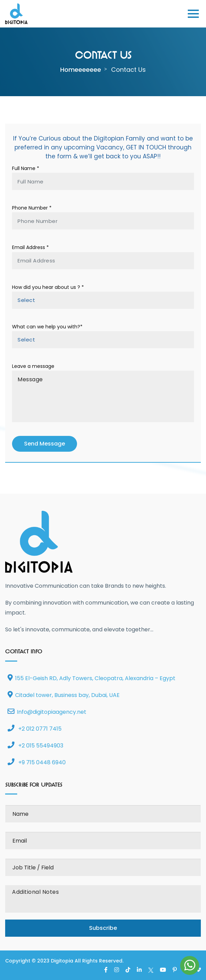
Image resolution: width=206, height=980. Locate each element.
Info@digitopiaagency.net (47, 712)
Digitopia (62, 961)
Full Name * (26, 168)
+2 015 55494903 (35, 746)
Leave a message (33, 366)
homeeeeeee (81, 70)
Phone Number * (32, 208)
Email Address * (30, 247)
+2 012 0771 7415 (35, 729)
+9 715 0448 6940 (37, 762)
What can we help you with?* (47, 327)
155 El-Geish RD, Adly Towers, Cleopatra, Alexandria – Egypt (91, 678)
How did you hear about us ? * (48, 287)
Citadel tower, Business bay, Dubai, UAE (64, 695)
